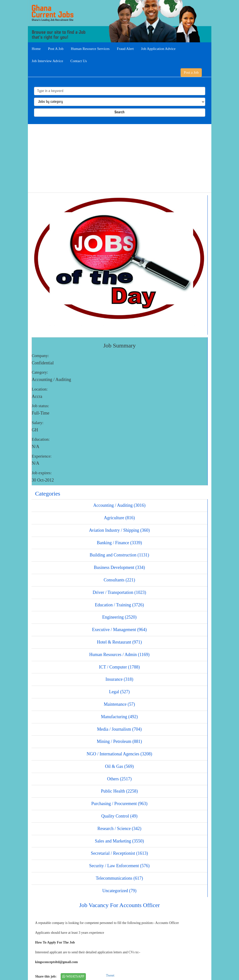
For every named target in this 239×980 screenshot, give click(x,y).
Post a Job (191, 72)
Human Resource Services (90, 49)
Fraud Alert (125, 49)
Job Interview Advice (47, 61)
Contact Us (79, 61)
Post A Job (56, 49)
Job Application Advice (158, 49)
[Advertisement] (120, 158)
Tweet (110, 975)
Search (119, 112)
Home (36, 49)
